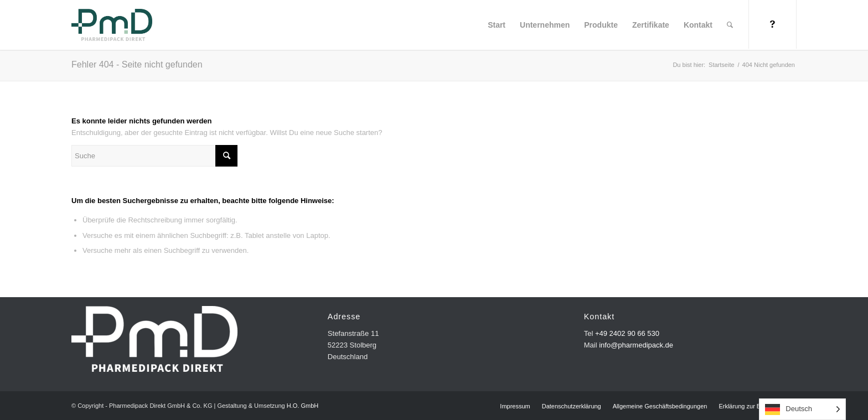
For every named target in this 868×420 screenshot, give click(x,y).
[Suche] (730, 25)
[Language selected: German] (802, 409)
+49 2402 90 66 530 (627, 333)
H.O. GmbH (303, 406)
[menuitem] (497, 25)
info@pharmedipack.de (636, 345)
